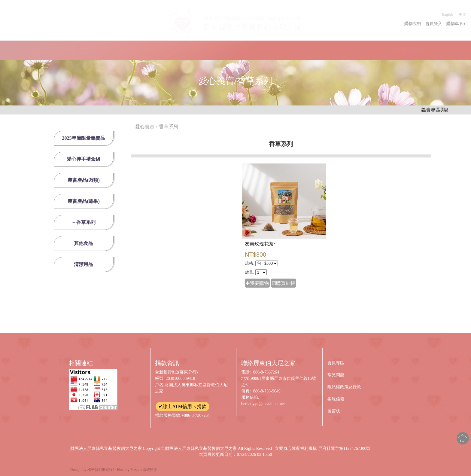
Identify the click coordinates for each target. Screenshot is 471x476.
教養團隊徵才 (406, 50)
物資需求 (322, 50)
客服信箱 (336, 399)
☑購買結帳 (284, 283)
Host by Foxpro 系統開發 (137, 470)
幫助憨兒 (221, 50)
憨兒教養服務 (181, 50)
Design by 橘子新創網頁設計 (94, 470)
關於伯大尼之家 (97, 50)
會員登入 (434, 24)
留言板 (334, 411)
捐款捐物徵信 (362, 50)
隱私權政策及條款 (344, 387)
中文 (463, 14)
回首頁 (55, 50)
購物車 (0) (456, 24)
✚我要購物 (257, 283)
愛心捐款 (288, 50)
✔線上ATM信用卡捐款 (182, 406)
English (448, 14)
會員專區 (336, 363)
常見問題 (336, 375)
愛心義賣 (254, 50)
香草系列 (169, 127)
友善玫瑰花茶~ (261, 244)
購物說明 (413, 24)
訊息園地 (142, 50)
